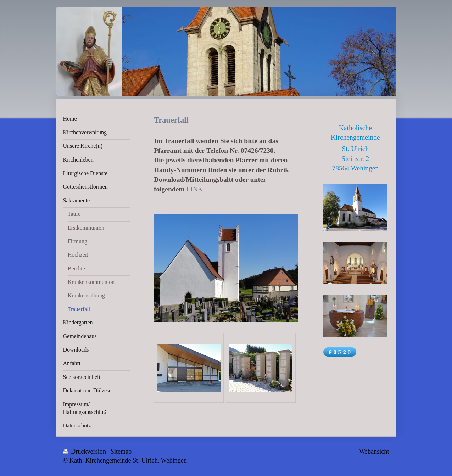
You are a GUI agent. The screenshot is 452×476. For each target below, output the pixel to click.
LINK (194, 189)
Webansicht (374, 452)
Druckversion (85, 452)
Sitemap (121, 452)
